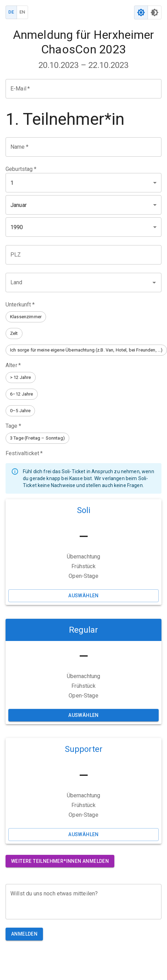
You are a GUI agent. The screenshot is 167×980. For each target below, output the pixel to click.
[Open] (154, 283)
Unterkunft (20, 305)
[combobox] (78, 283)
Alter (13, 365)
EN (22, 12)
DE (11, 12)
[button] (26, 317)
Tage (13, 426)
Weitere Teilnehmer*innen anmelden (60, 861)
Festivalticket (24, 453)
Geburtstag (21, 169)
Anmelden (24, 934)
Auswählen (83, 596)
